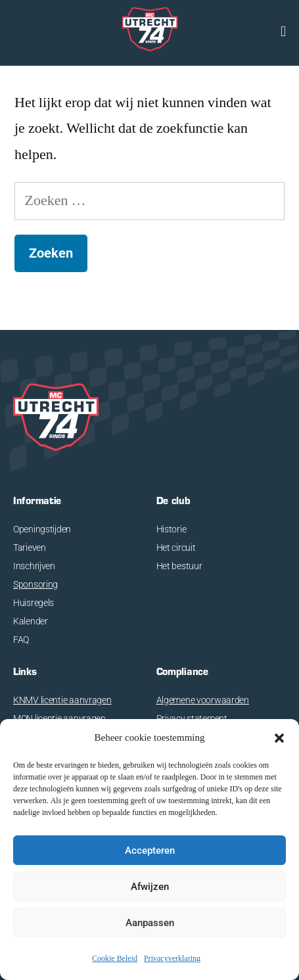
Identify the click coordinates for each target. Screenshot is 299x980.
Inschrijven (34, 566)
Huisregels (34, 603)
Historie (172, 529)
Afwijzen (150, 887)
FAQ (21, 640)
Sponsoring (35, 584)
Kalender (31, 621)
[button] (279, 738)
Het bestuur (179, 566)
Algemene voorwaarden (203, 700)
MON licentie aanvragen (59, 718)
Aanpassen (150, 923)
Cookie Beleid (115, 959)
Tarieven (30, 548)
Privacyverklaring (172, 959)
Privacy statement (192, 718)
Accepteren (150, 851)
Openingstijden (42, 529)
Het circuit (176, 548)
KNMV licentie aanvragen (62, 700)
